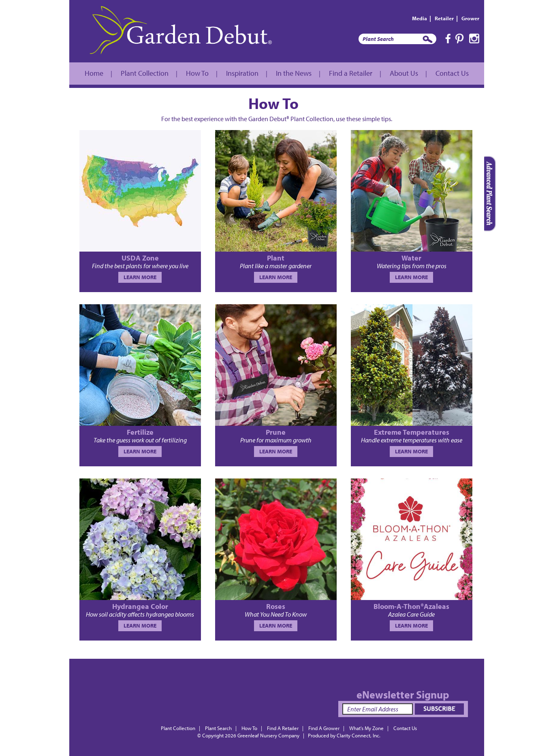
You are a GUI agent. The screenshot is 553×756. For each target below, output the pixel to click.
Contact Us (452, 73)
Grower (470, 18)
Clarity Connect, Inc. (359, 735)
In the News (294, 73)
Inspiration (242, 73)
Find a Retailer (351, 73)
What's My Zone (366, 728)
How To (197, 73)
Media (420, 18)
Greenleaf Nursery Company (268, 735)
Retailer (444, 18)
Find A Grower (324, 728)
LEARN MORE (140, 277)
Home (94, 73)
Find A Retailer (283, 728)
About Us (404, 73)
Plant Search (218, 728)
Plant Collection (145, 73)
